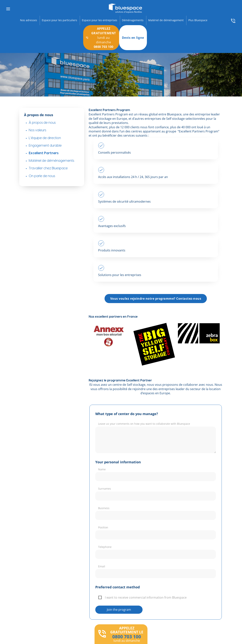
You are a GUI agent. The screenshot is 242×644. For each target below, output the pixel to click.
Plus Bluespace (198, 20)
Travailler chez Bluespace (48, 168)
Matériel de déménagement (166, 20)
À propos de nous (42, 123)
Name (102, 469)
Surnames (105, 489)
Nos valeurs (37, 130)
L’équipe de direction (45, 138)
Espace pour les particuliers (59, 20)
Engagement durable (45, 146)
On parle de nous (42, 176)
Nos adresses (29, 20)
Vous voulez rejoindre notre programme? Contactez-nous (156, 299)
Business (104, 508)
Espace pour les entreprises (100, 20)
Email (102, 566)
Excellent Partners (44, 153)
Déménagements (133, 20)
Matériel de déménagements (51, 161)
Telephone (105, 547)
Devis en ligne (133, 38)
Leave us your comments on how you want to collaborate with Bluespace (144, 424)
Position (103, 527)
